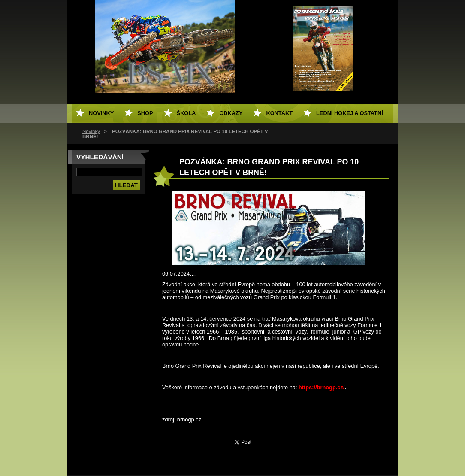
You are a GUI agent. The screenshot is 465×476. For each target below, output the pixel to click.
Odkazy (231, 113)
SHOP (145, 113)
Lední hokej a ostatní (350, 113)
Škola (186, 113)
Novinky (91, 131)
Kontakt (279, 113)
